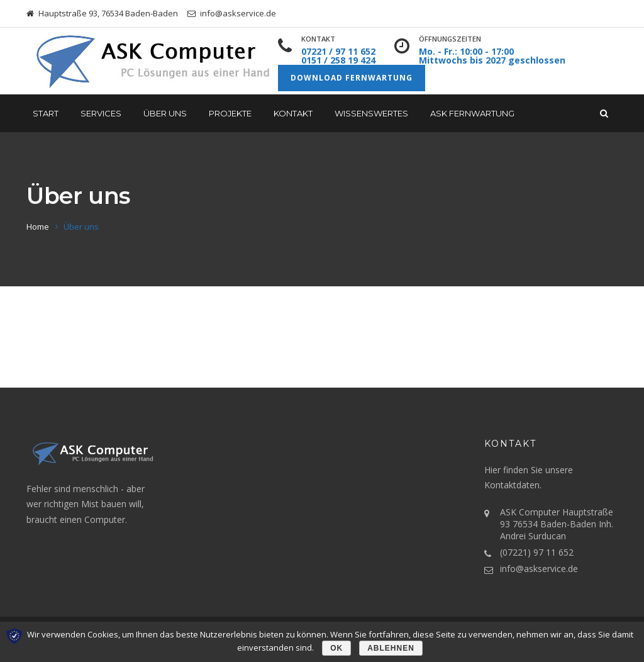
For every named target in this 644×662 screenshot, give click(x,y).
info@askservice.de (539, 569)
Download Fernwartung (352, 78)
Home (38, 227)
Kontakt (293, 113)
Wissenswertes (371, 113)
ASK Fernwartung (472, 113)
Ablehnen (391, 648)
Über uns (165, 113)
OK (336, 648)
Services (101, 113)
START (46, 113)
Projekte (230, 113)
